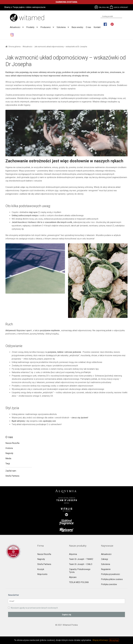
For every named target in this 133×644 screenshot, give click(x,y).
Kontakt (97, 27)
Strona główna (14, 47)
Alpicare (73, 577)
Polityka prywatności (110, 574)
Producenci (46, 27)
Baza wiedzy (77, 27)
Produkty (30, 27)
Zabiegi (104, 559)
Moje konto (42, 574)
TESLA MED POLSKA (79, 582)
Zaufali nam (11, 471)
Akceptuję (114, 640)
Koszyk (41, 569)
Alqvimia (73, 554)
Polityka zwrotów (109, 584)
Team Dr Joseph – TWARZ (81, 559)
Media (8, 458)
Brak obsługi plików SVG (96, 7)
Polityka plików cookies (112, 579)
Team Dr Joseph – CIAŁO (81, 564)
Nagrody (9, 453)
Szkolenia (61, 27)
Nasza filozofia (12, 443)
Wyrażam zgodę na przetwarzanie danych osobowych (33, 608)
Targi (8, 464)
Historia (9, 448)
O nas (88, 27)
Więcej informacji (100, 640)
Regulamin (106, 569)
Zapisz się (66, 614)
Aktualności (15, 27)
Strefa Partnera (12, 476)
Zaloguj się (104, 7)
